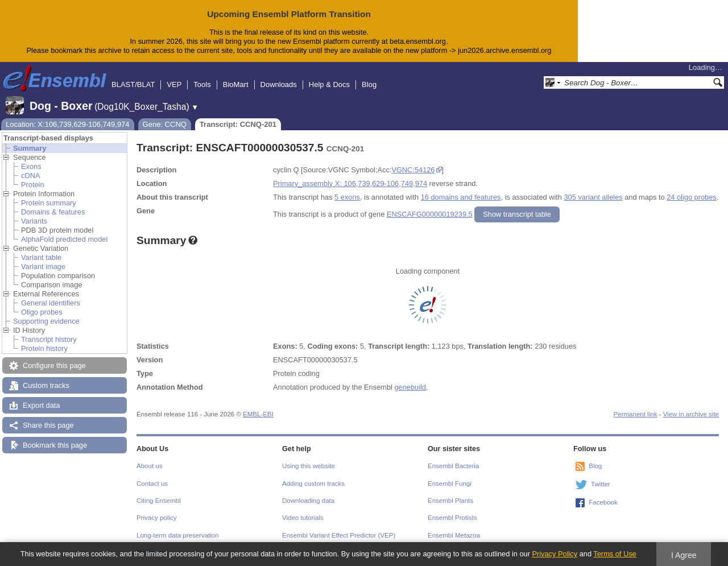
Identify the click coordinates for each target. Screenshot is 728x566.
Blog (369, 84)
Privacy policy (156, 518)
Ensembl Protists (452, 518)
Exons (31, 166)
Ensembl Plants (450, 501)
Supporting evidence (46, 321)
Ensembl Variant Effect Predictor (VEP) (339, 535)
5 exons (347, 197)
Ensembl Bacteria (453, 466)
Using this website (309, 466)
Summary (30, 148)
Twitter (601, 484)
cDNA (30, 175)
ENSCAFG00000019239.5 (430, 214)
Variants (34, 221)
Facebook (603, 502)
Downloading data (308, 501)
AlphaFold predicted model (64, 239)
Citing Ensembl (158, 501)
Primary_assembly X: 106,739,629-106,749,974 (350, 183)
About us (149, 466)
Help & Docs (329, 84)
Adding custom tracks (313, 484)
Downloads (279, 84)
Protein (33, 185)
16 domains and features (461, 197)
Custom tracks (46, 385)
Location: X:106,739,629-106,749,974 (68, 124)
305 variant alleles (593, 197)
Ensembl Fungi (450, 484)
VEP (174, 84)
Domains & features (53, 212)
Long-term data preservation (178, 535)
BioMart (236, 84)
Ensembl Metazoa (454, 535)
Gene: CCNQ (165, 124)
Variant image (43, 267)
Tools (202, 84)
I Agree (684, 555)
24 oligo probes (692, 197)
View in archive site (691, 414)
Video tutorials (303, 518)
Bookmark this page (55, 445)
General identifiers (51, 303)
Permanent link (636, 414)
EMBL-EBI (258, 414)
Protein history (44, 348)
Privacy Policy (555, 554)
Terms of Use (615, 554)
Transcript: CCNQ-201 (238, 124)
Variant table (41, 257)
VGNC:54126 (413, 170)
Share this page (48, 425)
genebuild (410, 387)
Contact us (152, 484)
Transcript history (49, 339)
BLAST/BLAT (133, 84)
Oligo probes (42, 312)
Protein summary (49, 203)
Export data (41, 405)
